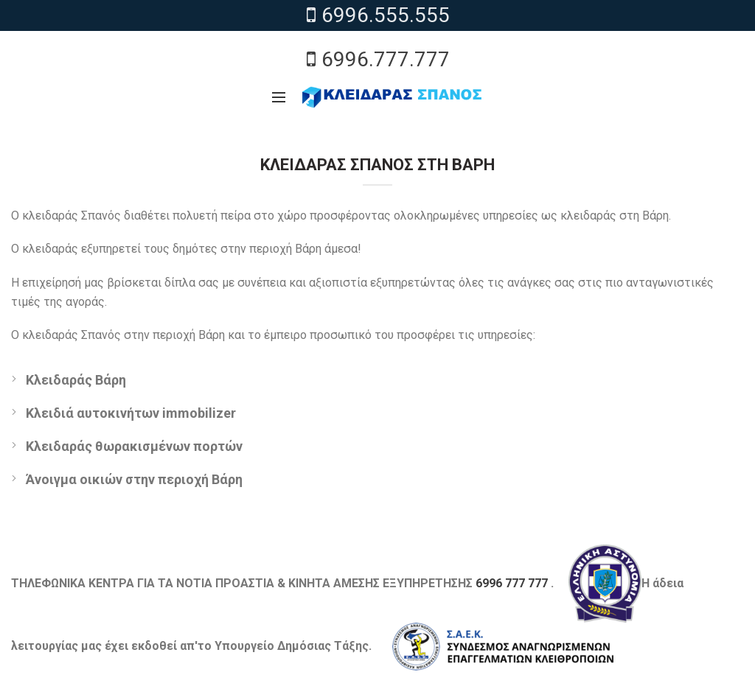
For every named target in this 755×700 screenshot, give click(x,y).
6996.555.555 (378, 15)
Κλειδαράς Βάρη (76, 380)
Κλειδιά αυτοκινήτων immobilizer (131, 413)
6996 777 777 (512, 582)
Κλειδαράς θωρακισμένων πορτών (134, 446)
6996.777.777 (378, 59)
